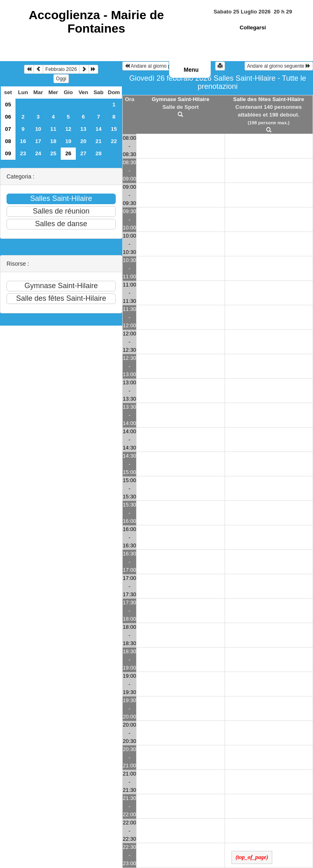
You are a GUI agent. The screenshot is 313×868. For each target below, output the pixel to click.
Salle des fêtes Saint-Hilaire (269, 99)
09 (8, 153)
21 (98, 141)
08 (8, 141)
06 (8, 117)
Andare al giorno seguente (279, 66)
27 (83, 153)
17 (38, 141)
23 (23, 153)
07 (8, 129)
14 (98, 129)
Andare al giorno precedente (159, 66)
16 (23, 141)
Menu (191, 70)
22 (114, 141)
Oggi (61, 79)
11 (53, 129)
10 (38, 129)
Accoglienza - (96, 22)
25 (53, 153)
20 (83, 141)
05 (8, 105)
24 (38, 153)
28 (98, 153)
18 (53, 141)
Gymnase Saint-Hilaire (180, 99)
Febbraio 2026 (61, 69)
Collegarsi (253, 28)
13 (83, 129)
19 (68, 141)
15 (114, 129)
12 (68, 129)
